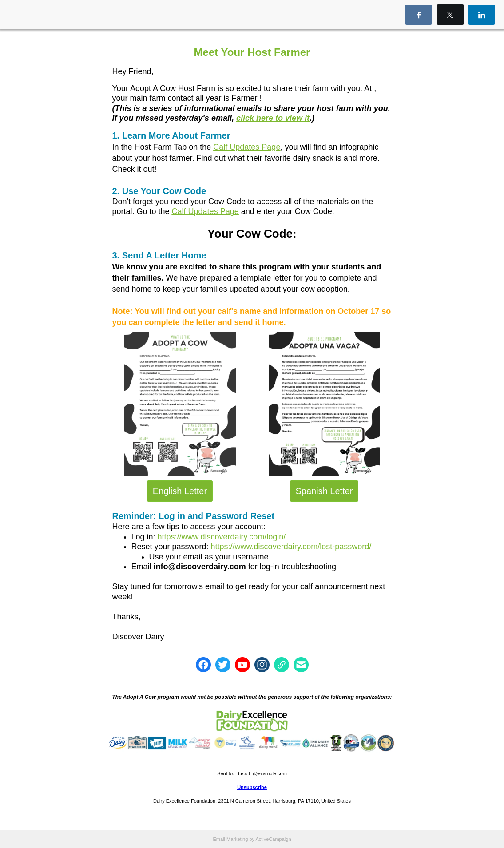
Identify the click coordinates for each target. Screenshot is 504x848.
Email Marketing (230, 839)
